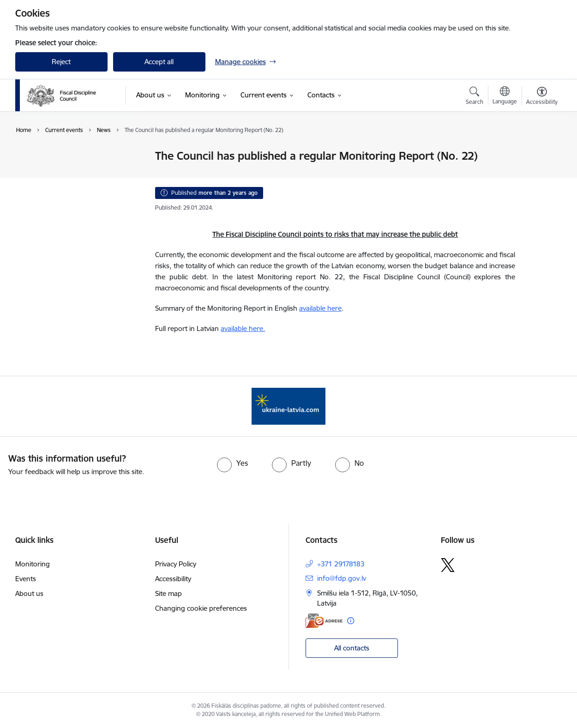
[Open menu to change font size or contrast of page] (542, 97)
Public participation (54, 172)
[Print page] (539, 152)
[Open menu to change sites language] (505, 96)
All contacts (352, 648)
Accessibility (173, 579)
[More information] (351, 621)
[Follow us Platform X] (448, 565)
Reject (61, 62)
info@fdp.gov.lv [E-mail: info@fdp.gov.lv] (342, 578)
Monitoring (33, 564)
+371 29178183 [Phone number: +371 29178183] (341, 564)
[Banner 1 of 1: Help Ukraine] (288, 406)
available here (320, 308)
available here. (243, 328)
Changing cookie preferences (201, 608)
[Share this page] (539, 175)
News (33, 157)
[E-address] (324, 621)
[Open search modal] (475, 97)
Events (35, 189)
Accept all (159, 62)
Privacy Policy (176, 564)
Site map (168, 593)
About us (29, 593)
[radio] (232, 463)
